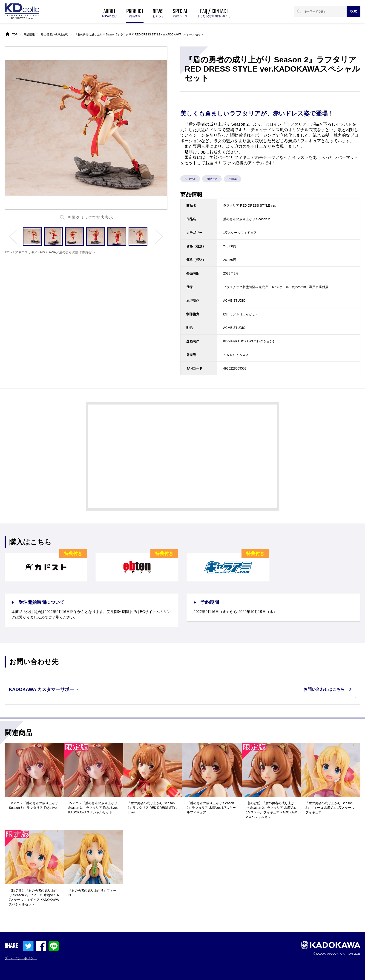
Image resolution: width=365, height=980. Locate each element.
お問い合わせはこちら (324, 689)
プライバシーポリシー (21, 958)
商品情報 (29, 35)
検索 (354, 11)
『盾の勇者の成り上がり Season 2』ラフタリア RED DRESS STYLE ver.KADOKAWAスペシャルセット (139, 35)
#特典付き (212, 179)
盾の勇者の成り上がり (55, 35)
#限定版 (233, 179)
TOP (15, 35)
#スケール (190, 179)
